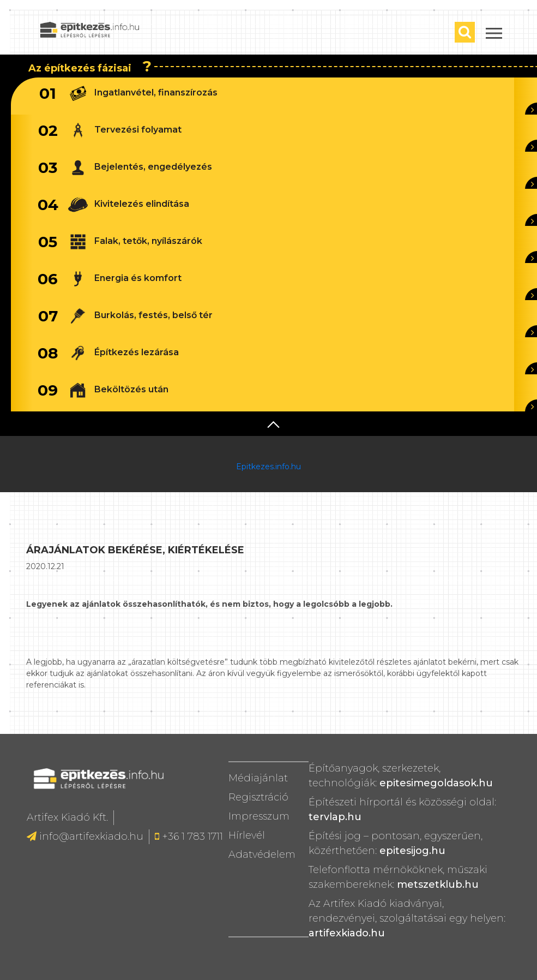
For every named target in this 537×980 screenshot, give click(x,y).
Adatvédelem (262, 854)
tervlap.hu (335, 817)
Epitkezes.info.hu (268, 467)
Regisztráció (258, 797)
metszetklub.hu (438, 885)
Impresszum (259, 816)
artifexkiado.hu (347, 933)
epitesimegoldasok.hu (436, 783)
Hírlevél (247, 835)
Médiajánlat (258, 778)
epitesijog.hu (412, 851)
